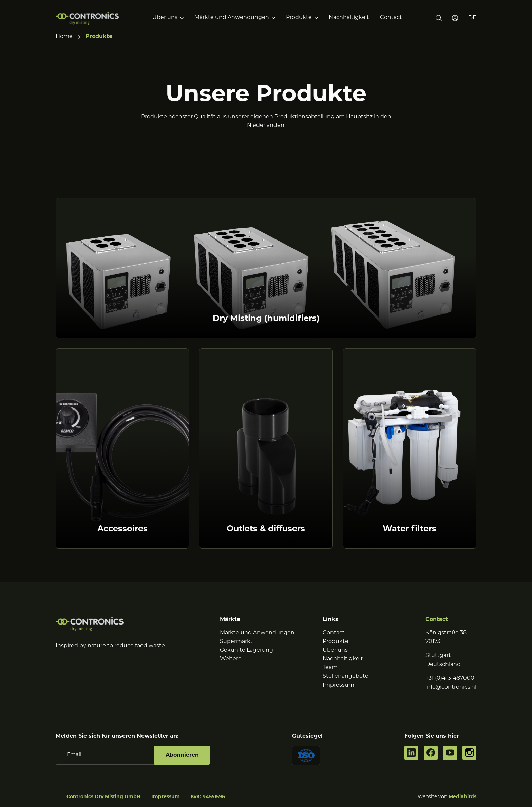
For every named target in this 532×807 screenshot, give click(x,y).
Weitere (231, 659)
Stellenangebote (346, 676)
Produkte (299, 18)
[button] (472, 18)
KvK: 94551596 (208, 797)
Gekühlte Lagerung (246, 650)
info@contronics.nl (451, 687)
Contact (391, 18)
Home (64, 37)
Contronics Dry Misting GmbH (103, 797)
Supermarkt (236, 642)
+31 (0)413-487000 (450, 678)
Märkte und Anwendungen (232, 18)
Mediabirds (462, 797)
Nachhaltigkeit (349, 18)
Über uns (165, 18)
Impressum (338, 685)
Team (330, 668)
